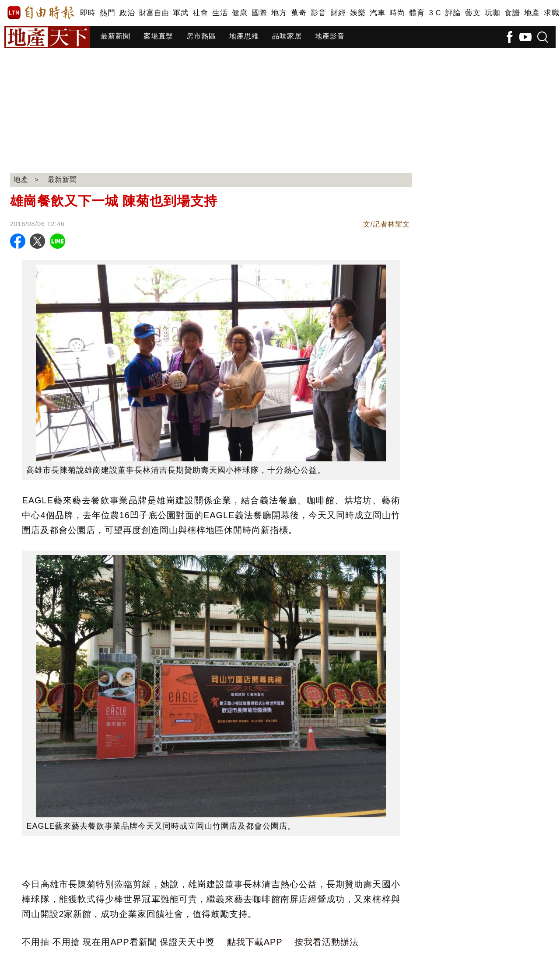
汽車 (377, 13)
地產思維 (244, 36)
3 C (435, 13)
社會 (200, 13)
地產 (532, 13)
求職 (551, 13)
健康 (240, 13)
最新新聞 (115, 36)
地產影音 (330, 36)
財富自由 (154, 13)
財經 (338, 13)
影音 (318, 13)
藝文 (473, 13)
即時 (88, 13)
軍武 (180, 13)
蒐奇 (299, 13)
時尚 (397, 13)
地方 (279, 13)
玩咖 (492, 13)
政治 (127, 13)
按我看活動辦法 (327, 942)
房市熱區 (201, 36)
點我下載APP (255, 942)
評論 (453, 13)
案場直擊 (158, 36)
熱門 (107, 13)
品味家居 (287, 36)
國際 (259, 13)
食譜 (512, 13)
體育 (417, 13)
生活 (220, 13)
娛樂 (358, 13)
